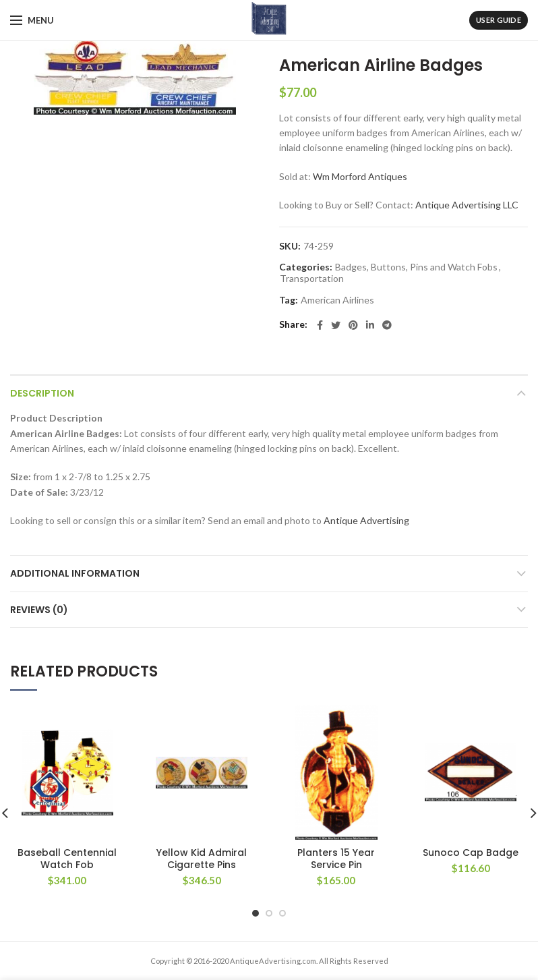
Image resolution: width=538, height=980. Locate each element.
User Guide (499, 20)
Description (42, 393)
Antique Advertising (366, 520)
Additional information (75, 573)
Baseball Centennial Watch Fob (67, 859)
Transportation (312, 279)
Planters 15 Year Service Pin (336, 859)
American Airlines (337, 300)
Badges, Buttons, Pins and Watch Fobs (416, 267)
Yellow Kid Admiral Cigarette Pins (202, 859)
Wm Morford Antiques (360, 176)
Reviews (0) (39, 610)
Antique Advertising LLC (467, 205)
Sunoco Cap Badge (471, 853)
